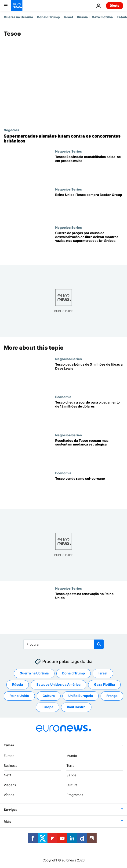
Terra (70, 765)
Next (7, 775)
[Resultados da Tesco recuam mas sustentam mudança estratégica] (89, 452)
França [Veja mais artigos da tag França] (112, 696)
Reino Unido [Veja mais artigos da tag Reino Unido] (19, 696)
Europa (9, 756)
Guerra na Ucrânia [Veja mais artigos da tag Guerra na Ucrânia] (34, 673)
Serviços (11, 810)
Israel (68, 17)
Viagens (10, 785)
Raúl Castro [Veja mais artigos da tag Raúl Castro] (76, 707)
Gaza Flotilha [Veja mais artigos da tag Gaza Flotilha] (104, 684)
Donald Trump (48, 17)
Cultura (72, 785)
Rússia (82, 17)
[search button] (99, 644)
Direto (115, 6)
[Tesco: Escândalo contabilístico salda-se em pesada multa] (89, 168)
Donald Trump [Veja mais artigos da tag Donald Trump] (74, 673)
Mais (7, 821)
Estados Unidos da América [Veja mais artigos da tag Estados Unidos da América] (58, 684)
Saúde (71, 775)
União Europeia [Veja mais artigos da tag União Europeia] (81, 696)
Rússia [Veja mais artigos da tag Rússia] (18, 684)
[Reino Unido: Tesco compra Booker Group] (89, 206)
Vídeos (9, 795)
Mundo (72, 756)
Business (10, 765)
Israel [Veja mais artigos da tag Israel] (103, 673)
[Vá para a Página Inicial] (17, 6)
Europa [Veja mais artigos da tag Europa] (47, 707)
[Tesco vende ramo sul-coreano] (89, 490)
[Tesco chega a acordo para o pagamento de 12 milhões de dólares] (89, 414)
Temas (9, 745)
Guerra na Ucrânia (18, 17)
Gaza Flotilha (102, 17)
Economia (63, 397)
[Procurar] (64, 644)
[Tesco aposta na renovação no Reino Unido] (89, 606)
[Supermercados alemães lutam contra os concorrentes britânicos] (64, 139)
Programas (75, 795)
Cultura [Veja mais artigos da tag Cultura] (49, 696)
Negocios (11, 130)
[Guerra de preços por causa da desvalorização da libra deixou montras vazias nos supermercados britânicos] (89, 244)
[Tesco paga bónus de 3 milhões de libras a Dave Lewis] (89, 376)
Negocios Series (69, 151)
